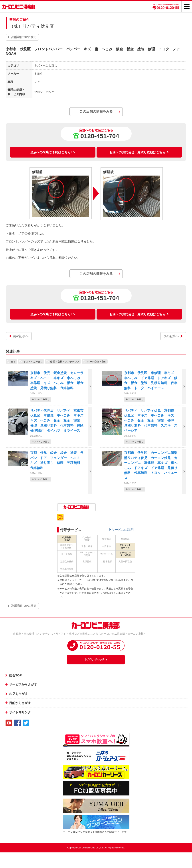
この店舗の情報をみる (96, 111)
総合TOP (15, 675)
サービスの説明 (123, 530)
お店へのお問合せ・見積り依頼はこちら (139, 152)
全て (13, 361)
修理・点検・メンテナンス (65, 361)
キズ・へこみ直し (33, 361)
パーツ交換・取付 (97, 361)
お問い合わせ (96, 659)
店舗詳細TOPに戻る (24, 37)
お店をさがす (18, 694)
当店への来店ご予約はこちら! (53, 152)
